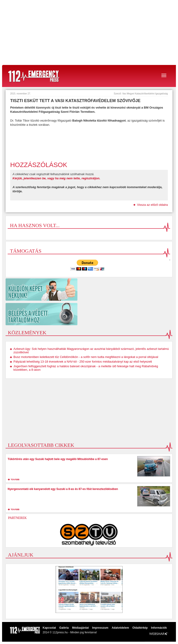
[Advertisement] (89, 32)
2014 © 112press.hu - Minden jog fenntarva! (70, 632)
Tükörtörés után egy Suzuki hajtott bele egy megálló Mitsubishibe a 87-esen (58, 459)
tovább (15, 480)
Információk (159, 628)
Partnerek (17, 518)
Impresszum (100, 628)
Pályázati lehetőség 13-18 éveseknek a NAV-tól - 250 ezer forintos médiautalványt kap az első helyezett (83, 362)
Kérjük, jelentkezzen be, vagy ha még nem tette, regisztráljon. (56, 178)
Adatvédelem (120, 628)
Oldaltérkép (140, 628)
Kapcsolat (49, 628)
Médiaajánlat (80, 628)
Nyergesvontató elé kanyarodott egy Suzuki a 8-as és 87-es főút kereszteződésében (63, 489)
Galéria (64, 628)
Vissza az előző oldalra (152, 205)
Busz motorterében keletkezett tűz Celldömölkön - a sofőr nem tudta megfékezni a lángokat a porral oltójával (86, 357)
